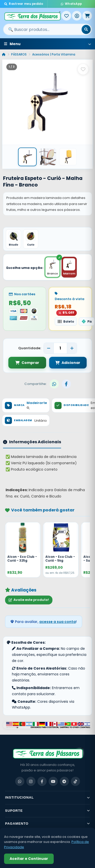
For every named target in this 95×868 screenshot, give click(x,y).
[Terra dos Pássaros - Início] (32, 16)
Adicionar (68, 363)
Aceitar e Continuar (29, 859)
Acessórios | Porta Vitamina (54, 54)
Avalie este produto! (29, 600)
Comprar (27, 363)
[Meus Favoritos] (66, 16)
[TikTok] (75, 781)
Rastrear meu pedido (24, 4)
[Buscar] (86, 29)
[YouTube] (53, 781)
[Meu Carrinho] (87, 16)
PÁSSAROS (19, 54)
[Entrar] (77, 16)
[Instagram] (31, 781)
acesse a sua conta (58, 622)
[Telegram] (64, 781)
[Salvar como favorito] (83, 69)
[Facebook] (42, 781)
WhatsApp (71, 4)
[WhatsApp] (20, 781)
